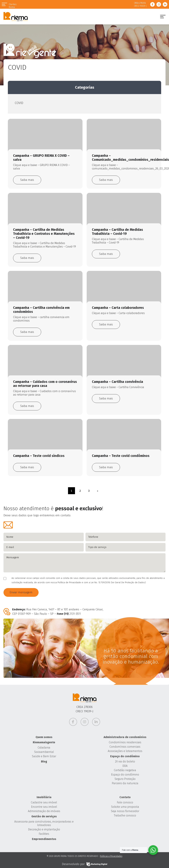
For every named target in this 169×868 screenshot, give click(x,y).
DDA (125, 766)
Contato (125, 797)
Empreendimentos (44, 839)
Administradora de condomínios (125, 737)
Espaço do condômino (125, 756)
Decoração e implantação (44, 829)
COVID (19, 103)
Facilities (44, 834)
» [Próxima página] (98, 491)
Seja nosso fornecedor (125, 811)
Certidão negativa (125, 770)
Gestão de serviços (44, 816)
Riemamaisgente (44, 742)
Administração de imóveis (44, 811)
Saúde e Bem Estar (44, 756)
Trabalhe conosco (125, 815)
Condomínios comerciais (125, 747)
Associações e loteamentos (125, 751)
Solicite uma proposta (125, 807)
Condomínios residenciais (125, 742)
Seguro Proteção (125, 779)
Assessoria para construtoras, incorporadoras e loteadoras (44, 823)
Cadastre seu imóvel (44, 802)
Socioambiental (44, 752)
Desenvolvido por (84, 864)
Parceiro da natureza (125, 783)
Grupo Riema (16, 17)
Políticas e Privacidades (111, 856)
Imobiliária (44, 797)
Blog (44, 761)
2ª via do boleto (125, 761)
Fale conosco (125, 802)
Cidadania (44, 748)
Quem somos (44, 737)
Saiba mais (27, 180)
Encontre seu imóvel (44, 807)
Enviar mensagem (21, 592)
